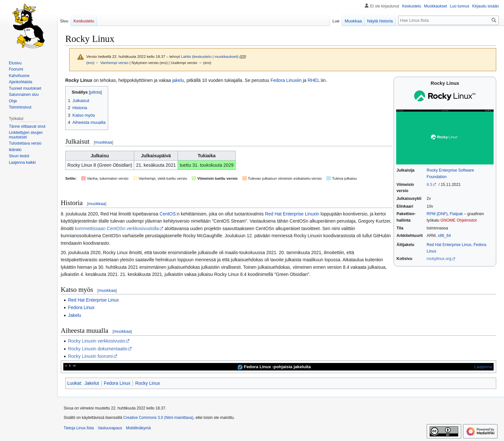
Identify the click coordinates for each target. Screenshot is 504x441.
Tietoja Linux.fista (79, 428)
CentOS (168, 214)
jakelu (178, 80)
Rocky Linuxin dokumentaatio (98, 349)
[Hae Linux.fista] (448, 20)
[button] (22, 162)
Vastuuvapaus (110, 428)
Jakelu (74, 315)
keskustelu (203, 56)
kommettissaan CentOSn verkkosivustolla (117, 228)
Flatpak (456, 214)
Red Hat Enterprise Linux (449, 245)
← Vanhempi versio (112, 63)
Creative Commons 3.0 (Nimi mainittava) (158, 418)
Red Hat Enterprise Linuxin (292, 214)
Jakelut (92, 383)
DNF (442, 214)
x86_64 (444, 236)
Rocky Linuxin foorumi (90, 356)
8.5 (429, 185)
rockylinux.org (439, 259)
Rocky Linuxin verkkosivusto (96, 341)
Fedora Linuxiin (286, 80)
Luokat (74, 383)
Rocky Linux (147, 383)
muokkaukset (226, 56)
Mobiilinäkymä (138, 428)
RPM (431, 214)
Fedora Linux (81, 307)
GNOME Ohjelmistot (459, 220)
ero (90, 63)
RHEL (314, 80)
